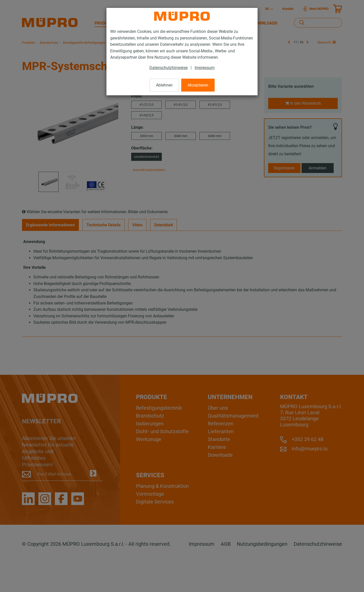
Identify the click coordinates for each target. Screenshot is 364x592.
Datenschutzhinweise (168, 68)
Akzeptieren (198, 85)
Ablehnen (164, 85)
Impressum (205, 68)
